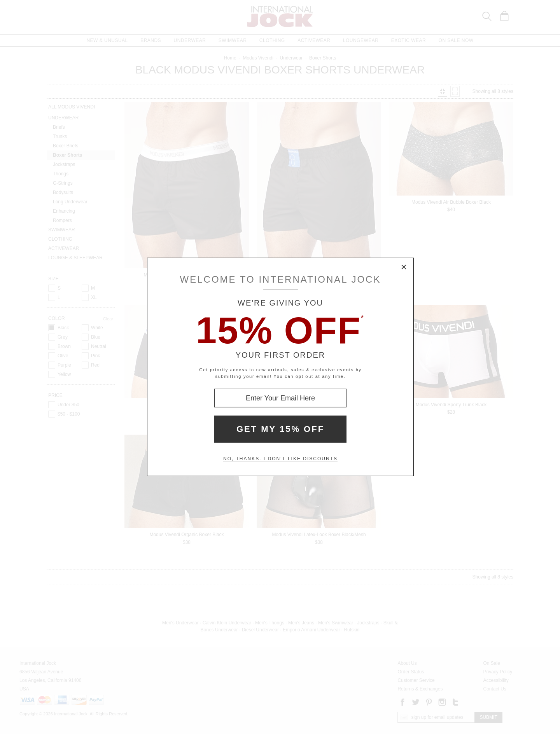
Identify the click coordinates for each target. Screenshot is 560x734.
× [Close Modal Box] (404, 267)
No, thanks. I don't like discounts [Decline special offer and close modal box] (280, 459)
